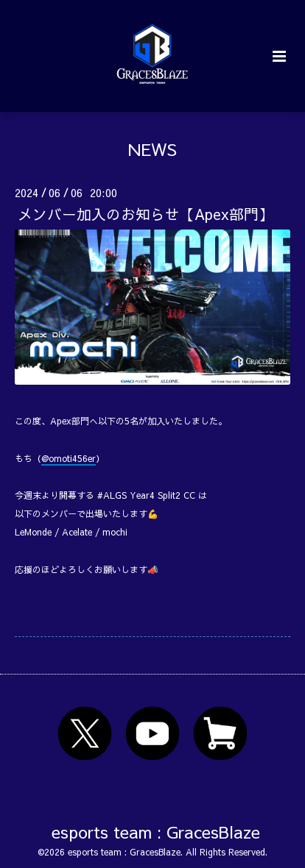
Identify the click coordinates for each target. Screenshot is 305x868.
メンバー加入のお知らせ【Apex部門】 (146, 214)
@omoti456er (69, 458)
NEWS (152, 149)
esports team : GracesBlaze (156, 832)
